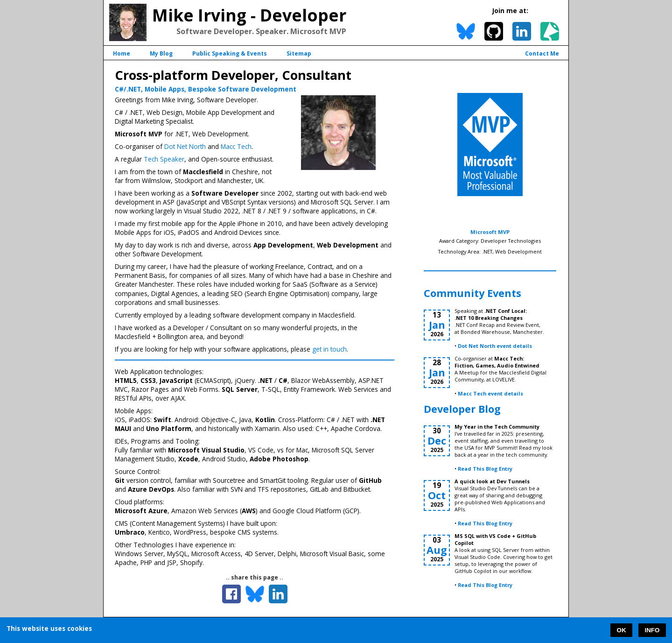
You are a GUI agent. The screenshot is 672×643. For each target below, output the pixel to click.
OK (622, 630)
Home (122, 53)
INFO (652, 630)
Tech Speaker (164, 159)
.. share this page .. (255, 577)
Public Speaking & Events (230, 53)
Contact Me (542, 53)
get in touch (329, 349)
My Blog (161, 53)
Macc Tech (236, 146)
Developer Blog (462, 409)
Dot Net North (185, 146)
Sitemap (299, 53)
